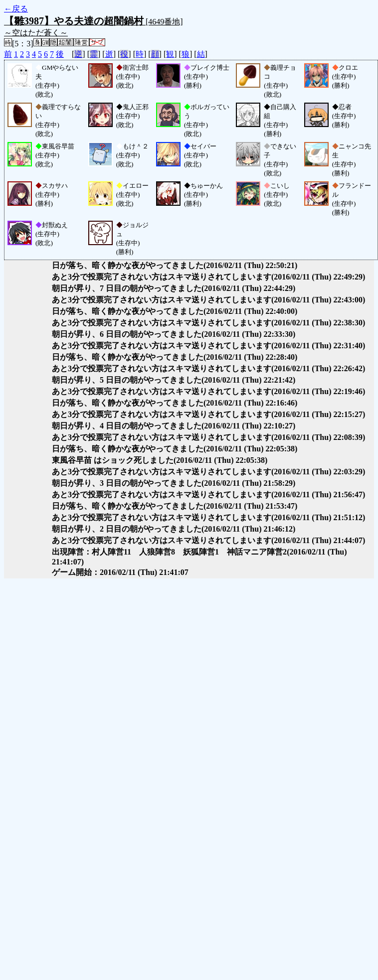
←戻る (16, 9)
